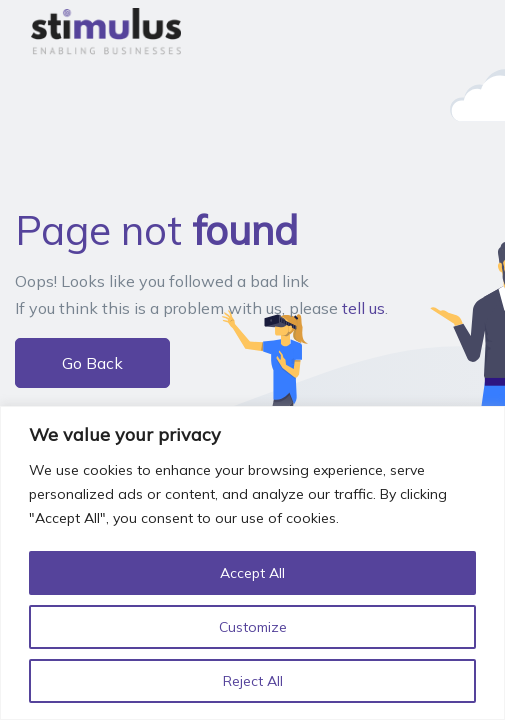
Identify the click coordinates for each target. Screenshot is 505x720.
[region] (252, 563)
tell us (363, 308)
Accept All (252, 573)
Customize (253, 627)
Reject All (253, 681)
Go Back (92, 363)
